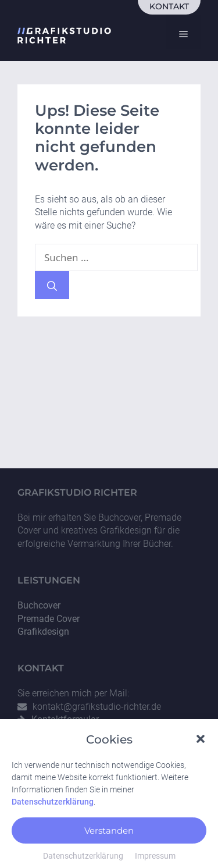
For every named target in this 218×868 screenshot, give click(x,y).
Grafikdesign (43, 632)
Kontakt (169, 6)
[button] (201, 745)
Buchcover (39, 605)
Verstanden (109, 837)
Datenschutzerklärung (53, 809)
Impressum (155, 863)
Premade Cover (49, 619)
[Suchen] (52, 285)
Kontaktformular (65, 719)
